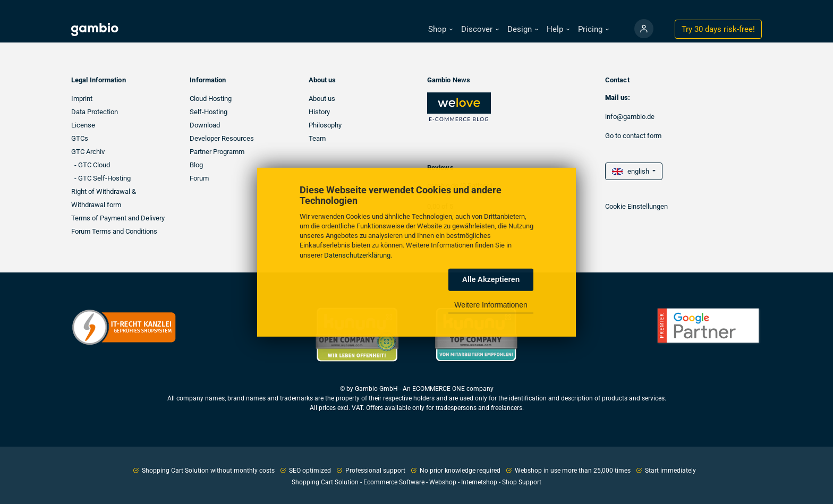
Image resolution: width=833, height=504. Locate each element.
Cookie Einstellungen (636, 206)
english (631, 171)
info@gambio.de (630, 117)
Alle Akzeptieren (491, 279)
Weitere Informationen (491, 305)
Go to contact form (633, 136)
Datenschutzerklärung (357, 255)
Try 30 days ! (718, 29)
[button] (440, 29)
